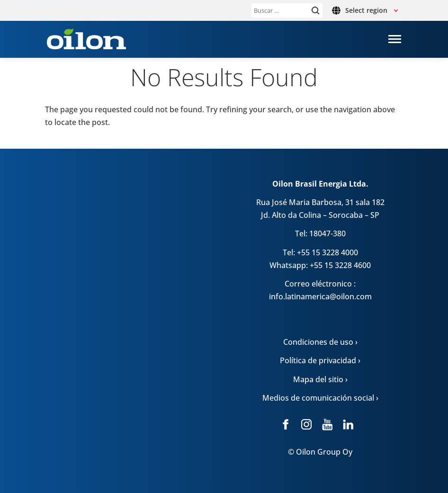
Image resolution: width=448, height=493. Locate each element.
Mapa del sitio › (320, 379)
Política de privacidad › (320, 360)
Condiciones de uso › (320, 342)
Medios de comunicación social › (320, 398)
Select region (366, 10)
